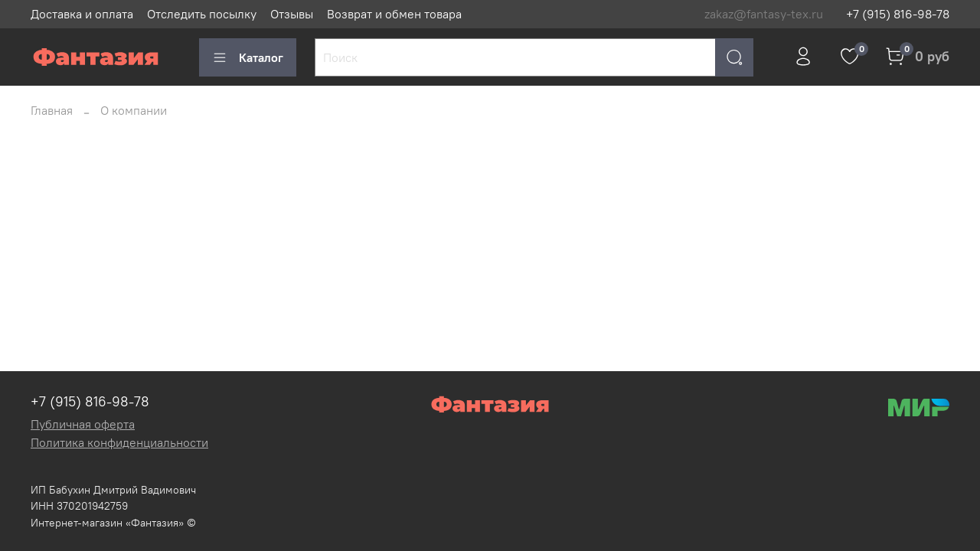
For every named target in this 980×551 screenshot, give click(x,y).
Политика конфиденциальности (119, 442)
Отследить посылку (202, 14)
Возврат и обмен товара (394, 14)
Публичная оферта (83, 424)
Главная (52, 110)
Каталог (248, 57)
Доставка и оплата (82, 14)
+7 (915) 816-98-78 (898, 14)
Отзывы (292, 14)
